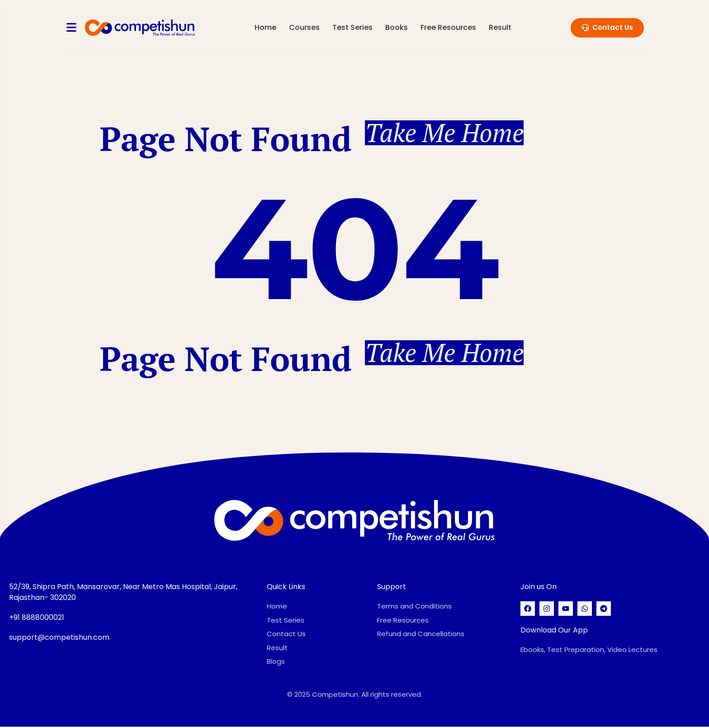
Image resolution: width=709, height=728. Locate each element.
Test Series (353, 27)
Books (397, 27)
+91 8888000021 (37, 619)
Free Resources (449, 27)
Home (266, 27)
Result (501, 27)
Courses (305, 27)
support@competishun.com (59, 639)
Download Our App (554, 631)
